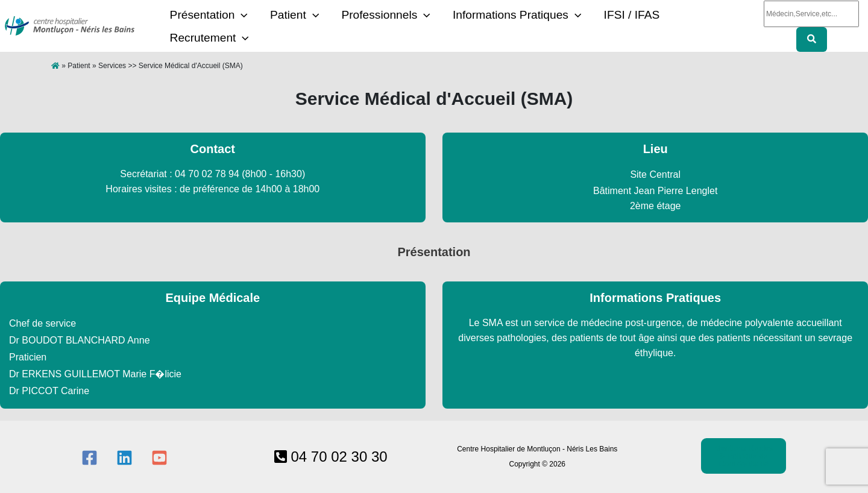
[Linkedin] (124, 458)
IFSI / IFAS (593, 26)
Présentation (205, 27)
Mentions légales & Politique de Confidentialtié (744, 456)
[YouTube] (159, 458)
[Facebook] (90, 458)
